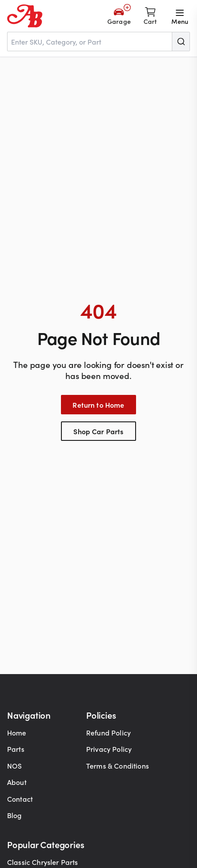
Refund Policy (108, 732)
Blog (15, 815)
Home (17, 732)
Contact (20, 799)
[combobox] (98, 42)
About (17, 782)
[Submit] (181, 42)
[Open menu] (180, 16)
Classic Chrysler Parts (43, 862)
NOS (14, 766)
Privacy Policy (109, 749)
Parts (16, 749)
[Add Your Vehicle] (119, 16)
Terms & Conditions (117, 766)
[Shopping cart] (150, 16)
